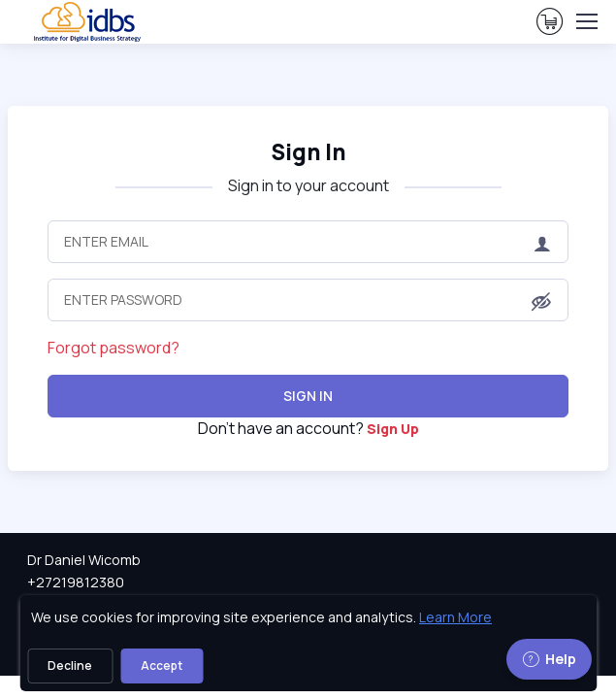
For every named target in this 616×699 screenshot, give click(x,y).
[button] (541, 302)
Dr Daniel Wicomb (84, 560)
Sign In (308, 396)
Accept (162, 666)
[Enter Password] (308, 300)
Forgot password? (113, 348)
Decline (70, 666)
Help (549, 659)
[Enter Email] (308, 242)
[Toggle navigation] (586, 21)
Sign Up (393, 429)
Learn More (455, 617)
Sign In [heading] (308, 152)
